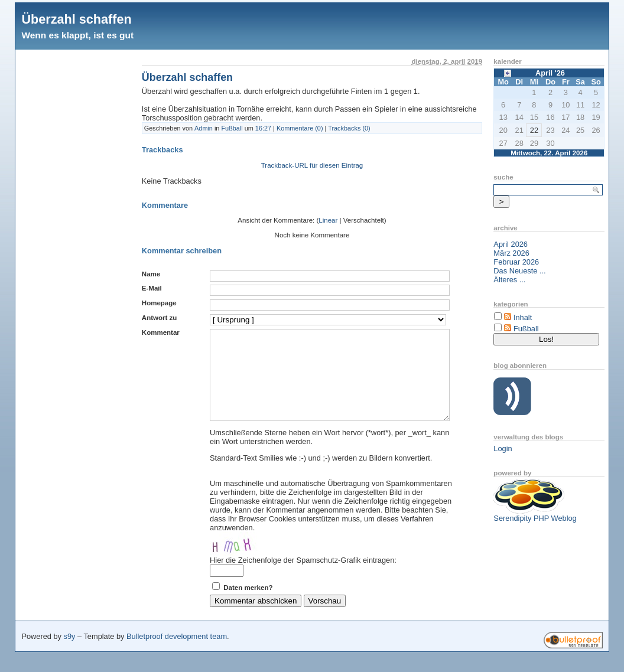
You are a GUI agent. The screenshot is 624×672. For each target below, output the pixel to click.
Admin (204, 128)
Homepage (159, 303)
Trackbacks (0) (349, 128)
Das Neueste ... (519, 271)
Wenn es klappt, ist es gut (77, 35)
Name (151, 274)
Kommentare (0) (300, 128)
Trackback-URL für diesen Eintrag (312, 165)
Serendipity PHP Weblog (535, 518)
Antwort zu (159, 318)
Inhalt (523, 317)
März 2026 (511, 253)
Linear (328, 220)
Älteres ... (509, 280)
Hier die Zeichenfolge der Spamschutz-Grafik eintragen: (303, 578)
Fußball (232, 128)
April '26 (550, 73)
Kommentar (161, 332)
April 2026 (511, 244)
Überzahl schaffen (76, 19)
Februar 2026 (516, 262)
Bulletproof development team (177, 654)
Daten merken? (248, 605)
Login (503, 448)
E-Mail (152, 288)
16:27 (263, 128)
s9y (70, 654)
